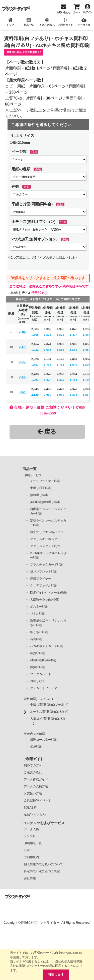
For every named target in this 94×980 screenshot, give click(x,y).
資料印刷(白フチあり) (38, 699)
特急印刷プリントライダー (40, 923)
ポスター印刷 (39, 607)
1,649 (74, 365)
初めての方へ (33, 765)
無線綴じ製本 (39, 495)
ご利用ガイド (33, 759)
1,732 (35, 350)
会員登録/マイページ (38, 800)
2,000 (48, 395)
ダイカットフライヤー (45, 688)
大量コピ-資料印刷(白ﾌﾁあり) (48, 721)
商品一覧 (30, 469)
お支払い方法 (33, 793)
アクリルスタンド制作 (45, 546)
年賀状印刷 (38, 653)
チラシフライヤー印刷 (45, 481)
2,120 (35, 395)
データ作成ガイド (36, 779)
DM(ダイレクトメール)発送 (49, 593)
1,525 (61, 335)
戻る (47, 432)
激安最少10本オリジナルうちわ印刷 (48, 623)
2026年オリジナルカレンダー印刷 (49, 555)
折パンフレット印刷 (44, 572)
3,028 (23, 392)
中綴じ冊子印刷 (41, 488)
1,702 (61, 365)
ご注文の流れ (33, 772)
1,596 (86, 365)
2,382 (23, 332)
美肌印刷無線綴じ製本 (45, 502)
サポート (30, 850)
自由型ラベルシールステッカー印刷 (48, 511)
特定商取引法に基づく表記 (42, 871)
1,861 (35, 365)
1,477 (74, 335)
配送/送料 (30, 807)
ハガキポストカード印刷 (47, 646)
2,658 (23, 362)
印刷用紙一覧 (33, 843)
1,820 (61, 380)
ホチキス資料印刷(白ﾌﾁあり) (49, 712)
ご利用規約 (31, 857)
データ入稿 (31, 829)
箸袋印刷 (36, 747)
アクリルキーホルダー (45, 539)
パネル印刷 (38, 614)
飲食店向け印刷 (34, 734)
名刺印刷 (36, 639)
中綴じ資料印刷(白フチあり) (49, 705)
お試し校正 (38, 681)
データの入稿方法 (36, 786)
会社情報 (30, 878)
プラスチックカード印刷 (47, 565)
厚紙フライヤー (41, 579)
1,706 (86, 380)
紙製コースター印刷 (44, 740)
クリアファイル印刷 (44, 586)
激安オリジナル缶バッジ (47, 532)
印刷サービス (33, 475)
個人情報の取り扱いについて (43, 864)
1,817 (86, 395)
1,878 (74, 395)
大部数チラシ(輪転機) (45, 600)
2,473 (23, 347)
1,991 (35, 380)
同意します (56, 975)
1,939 (61, 395)
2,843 (23, 377)
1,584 (61, 350)
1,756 (48, 365)
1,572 (48, 335)
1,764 (74, 380)
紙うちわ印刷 (39, 632)
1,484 (86, 350)
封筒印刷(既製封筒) (43, 660)
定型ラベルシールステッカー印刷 (48, 523)
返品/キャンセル (35, 814)
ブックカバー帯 (41, 674)
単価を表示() (28, 293)
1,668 (35, 335)
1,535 (74, 350)
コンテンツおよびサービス (44, 823)
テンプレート (33, 836)
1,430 (86, 335)
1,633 (48, 350)
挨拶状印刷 (38, 667)
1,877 (48, 380)
